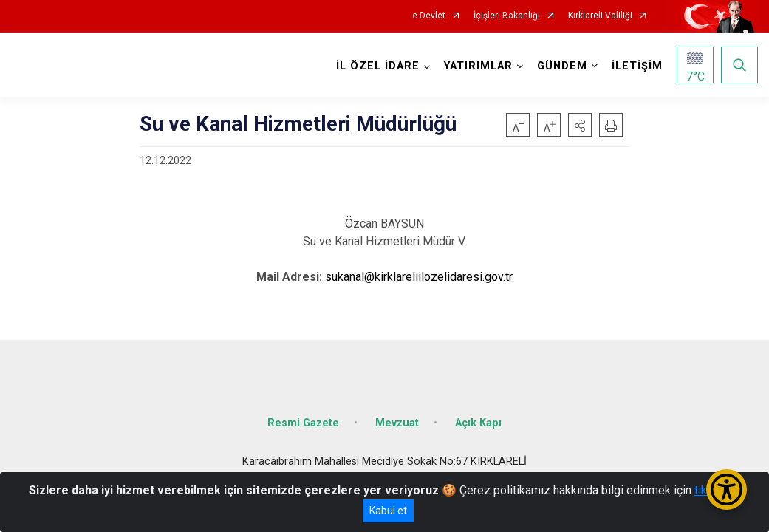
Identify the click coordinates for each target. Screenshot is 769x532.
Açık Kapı (478, 423)
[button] (580, 125)
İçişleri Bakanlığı (507, 16)
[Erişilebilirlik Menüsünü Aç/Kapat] (727, 490)
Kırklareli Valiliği (600, 16)
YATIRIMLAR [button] (478, 66)
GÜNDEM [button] (562, 66)
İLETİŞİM (637, 66)
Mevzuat (397, 423)
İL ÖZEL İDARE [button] (378, 66)
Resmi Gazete (303, 423)
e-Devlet (429, 16)
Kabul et (388, 511)
